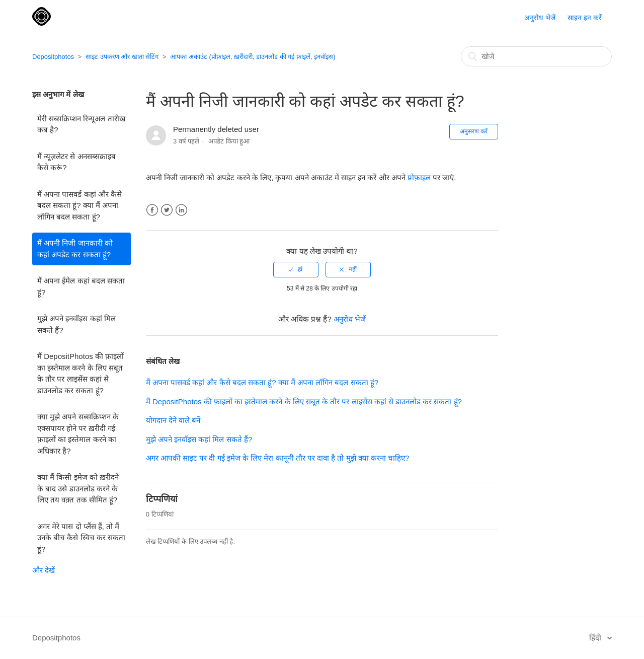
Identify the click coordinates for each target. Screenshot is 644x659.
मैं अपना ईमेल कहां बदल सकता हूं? (81, 286)
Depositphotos (53, 57)
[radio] (296, 269)
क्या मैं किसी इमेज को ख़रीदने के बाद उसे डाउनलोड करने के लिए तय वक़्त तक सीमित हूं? (78, 488)
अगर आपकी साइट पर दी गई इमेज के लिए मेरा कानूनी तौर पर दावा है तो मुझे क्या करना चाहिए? (278, 458)
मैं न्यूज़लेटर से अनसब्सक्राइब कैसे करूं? (76, 162)
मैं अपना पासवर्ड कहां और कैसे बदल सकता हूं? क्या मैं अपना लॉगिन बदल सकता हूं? (79, 205)
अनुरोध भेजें (540, 18)
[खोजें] (536, 56)
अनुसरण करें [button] (474, 131)
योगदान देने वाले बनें (173, 420)
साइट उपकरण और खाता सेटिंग (122, 57)
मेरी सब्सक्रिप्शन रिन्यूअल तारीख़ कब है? (81, 124)
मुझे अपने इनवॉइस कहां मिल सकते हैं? (76, 324)
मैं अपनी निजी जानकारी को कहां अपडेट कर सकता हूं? (75, 249)
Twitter (167, 210)
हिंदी (596, 638)
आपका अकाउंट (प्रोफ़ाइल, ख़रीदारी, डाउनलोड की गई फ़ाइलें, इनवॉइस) (253, 57)
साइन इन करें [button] (585, 18)
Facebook (152, 210)
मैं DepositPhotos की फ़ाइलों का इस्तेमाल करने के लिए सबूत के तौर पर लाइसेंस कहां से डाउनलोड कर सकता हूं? (80, 373)
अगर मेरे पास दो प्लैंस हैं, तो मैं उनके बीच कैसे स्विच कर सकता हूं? (81, 538)
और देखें (44, 570)
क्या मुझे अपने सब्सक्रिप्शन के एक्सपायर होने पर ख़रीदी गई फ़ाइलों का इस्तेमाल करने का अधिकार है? (78, 434)
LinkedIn (181, 210)
